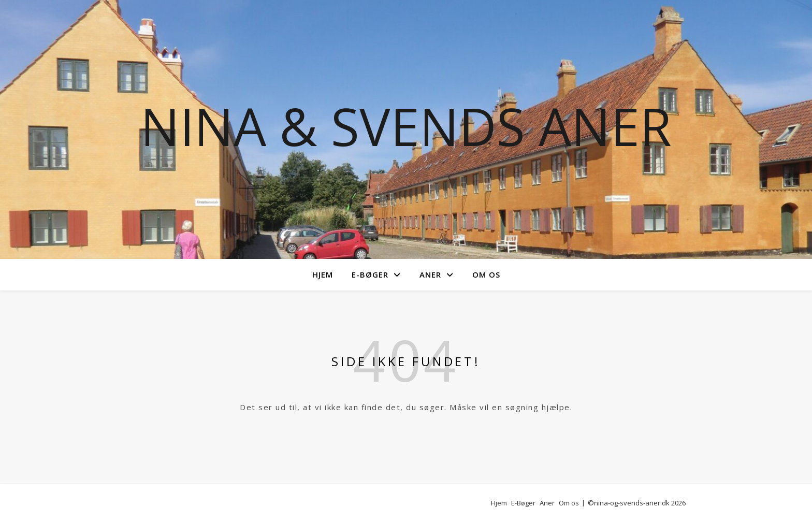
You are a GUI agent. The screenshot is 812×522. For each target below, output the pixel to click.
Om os (486, 274)
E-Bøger (370, 274)
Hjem (323, 274)
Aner (430, 274)
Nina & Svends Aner (406, 126)
